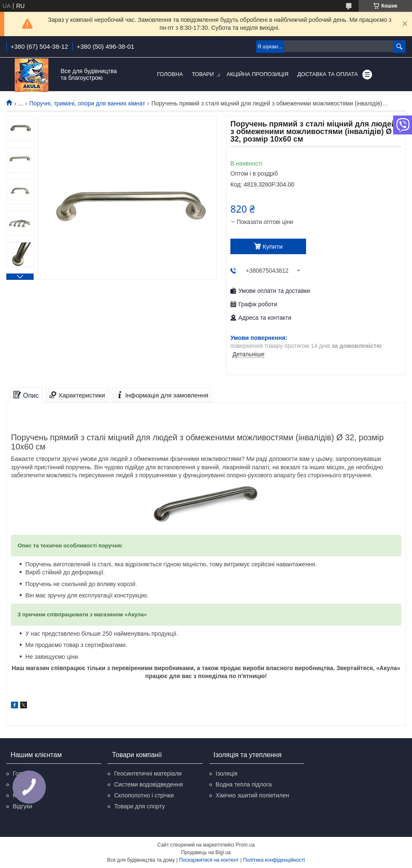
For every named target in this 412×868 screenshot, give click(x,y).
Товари (203, 74)
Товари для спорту (139, 806)
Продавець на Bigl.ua (206, 852)
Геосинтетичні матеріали (148, 773)
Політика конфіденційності (274, 860)
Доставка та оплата (327, 74)
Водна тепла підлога (244, 784)
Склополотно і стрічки (144, 795)
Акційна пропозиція (258, 74)
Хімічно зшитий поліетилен (252, 795)
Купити (273, 246)
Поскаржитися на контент (209, 860)
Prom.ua (245, 845)
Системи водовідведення (148, 784)
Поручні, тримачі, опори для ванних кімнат (87, 103)
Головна (170, 74)
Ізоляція (227, 773)
